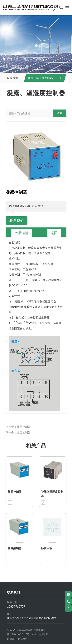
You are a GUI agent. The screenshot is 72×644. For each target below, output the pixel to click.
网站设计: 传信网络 (17, 639)
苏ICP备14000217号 (18, 634)
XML (34, 634)
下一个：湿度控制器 (18, 432)
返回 (54, 233)
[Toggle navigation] (66, 8)
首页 (26, 59)
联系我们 (17, 221)
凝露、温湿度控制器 (15, 67)
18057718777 (16, 607)
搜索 (60, 113)
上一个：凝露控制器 (18, 427)
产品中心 (38, 59)
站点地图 (43, 634)
